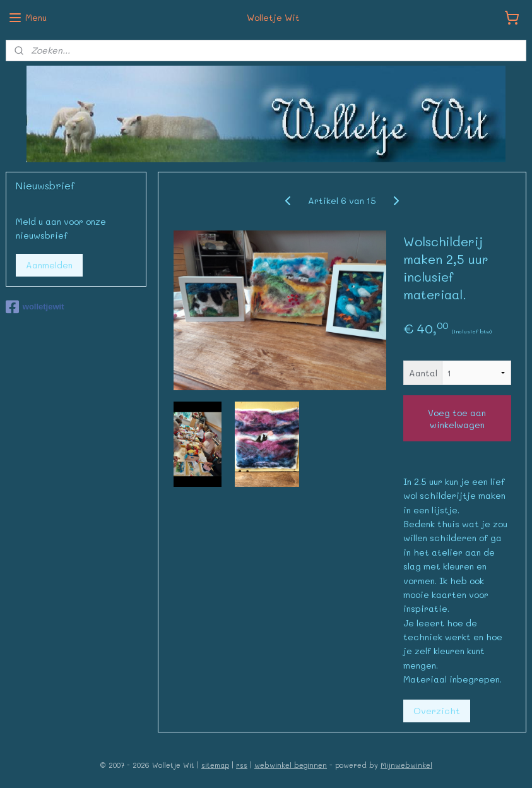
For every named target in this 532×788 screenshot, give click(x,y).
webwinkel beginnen (291, 765)
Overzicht (436, 711)
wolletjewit (35, 307)
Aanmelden (49, 265)
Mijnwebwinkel (406, 765)
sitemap (215, 765)
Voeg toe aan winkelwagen (457, 419)
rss (242, 765)
